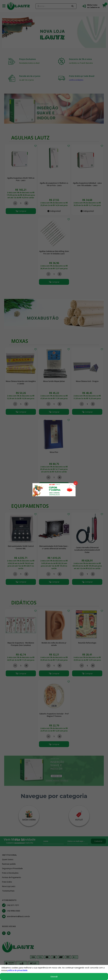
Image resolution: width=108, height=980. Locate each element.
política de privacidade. (18, 970)
